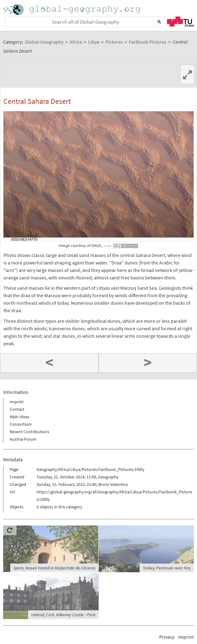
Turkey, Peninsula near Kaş (167, 568)
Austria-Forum (23, 439)
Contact (17, 409)
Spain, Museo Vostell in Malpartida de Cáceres (54, 568)
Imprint (17, 402)
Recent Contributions (30, 432)
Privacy (167, 637)
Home (72, 10)
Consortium (21, 424)
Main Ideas (20, 417)
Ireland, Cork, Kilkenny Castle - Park (63, 615)
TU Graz (180, 22)
